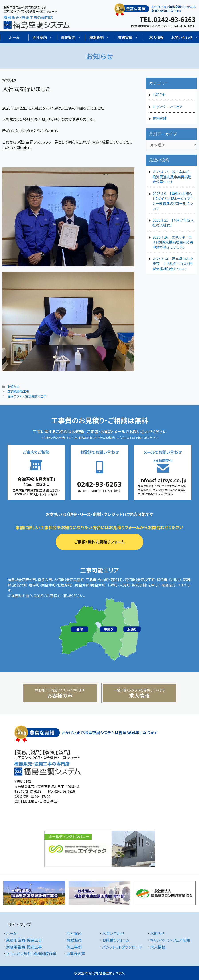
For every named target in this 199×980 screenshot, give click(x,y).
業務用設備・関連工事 (24, 940)
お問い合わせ (113, 933)
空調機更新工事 (18, 391)
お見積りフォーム (116, 940)
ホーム (14, 37)
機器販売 (74, 940)
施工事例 (74, 947)
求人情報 (156, 37)
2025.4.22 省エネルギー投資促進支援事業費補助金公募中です (172, 177)
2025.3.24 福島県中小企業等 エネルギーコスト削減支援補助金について (173, 264)
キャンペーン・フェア (167, 107)
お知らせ (13, 386)
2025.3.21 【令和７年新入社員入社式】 (173, 223)
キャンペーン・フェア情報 (170, 940)
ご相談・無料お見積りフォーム (99, 542)
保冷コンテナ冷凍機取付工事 (27, 396)
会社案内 (74, 933)
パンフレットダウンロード (122, 947)
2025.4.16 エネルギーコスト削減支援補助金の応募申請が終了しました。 (173, 242)
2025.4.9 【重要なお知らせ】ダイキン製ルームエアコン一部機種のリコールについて (173, 201)
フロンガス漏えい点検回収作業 (31, 954)
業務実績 (160, 118)
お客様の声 (76, 954)
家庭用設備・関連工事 (24, 947)
